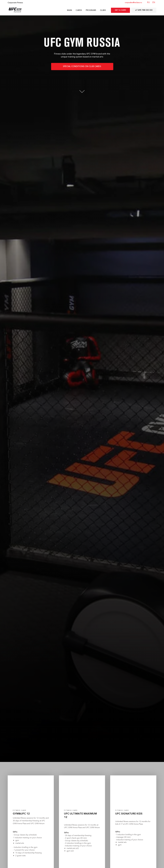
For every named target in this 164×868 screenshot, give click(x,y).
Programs (91, 10)
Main (70, 10)
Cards (79, 10)
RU (148, 3)
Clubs (103, 10)
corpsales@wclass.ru (133, 3)
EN (154, 3)
